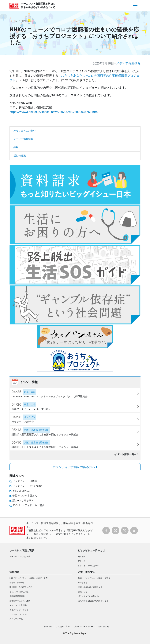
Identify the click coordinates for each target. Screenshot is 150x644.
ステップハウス (16, 619)
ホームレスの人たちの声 (20, 556)
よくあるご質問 (63, 626)
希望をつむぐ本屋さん (25, 496)
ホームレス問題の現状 (22, 550)
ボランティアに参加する (88, 596)
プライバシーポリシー (84, 626)
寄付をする (83, 583)
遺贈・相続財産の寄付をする (90, 587)
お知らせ (27, 21)
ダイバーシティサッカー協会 (28, 505)
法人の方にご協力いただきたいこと (93, 601)
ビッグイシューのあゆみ (88, 566)
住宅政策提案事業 (17, 596)
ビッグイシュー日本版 (25, 481)
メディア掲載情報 (128, 63)
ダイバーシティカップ (19, 610)
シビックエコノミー (18, 614)
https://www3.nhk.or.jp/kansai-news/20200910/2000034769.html (54, 112)
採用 (16, 147)
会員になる (83, 592)
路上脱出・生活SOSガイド (21, 587)
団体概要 (82, 556)
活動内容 (14, 572)
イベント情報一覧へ (126, 454)
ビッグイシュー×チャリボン (28, 486)
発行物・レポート (17, 583)
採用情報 (48, 626)
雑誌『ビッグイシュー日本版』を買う (94, 578)
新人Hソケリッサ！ (23, 500)
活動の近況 (20, 156)
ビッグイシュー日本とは (91, 550)
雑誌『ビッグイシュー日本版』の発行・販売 (28, 578)
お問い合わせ (103, 626)
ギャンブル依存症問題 (19, 592)
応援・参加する (86, 572)
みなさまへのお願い (25, 131)
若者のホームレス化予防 (20, 601)
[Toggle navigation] (135, 5)
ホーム (13, 21)
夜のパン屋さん (21, 491)
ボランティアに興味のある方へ (75, 467)
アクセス (82, 561)
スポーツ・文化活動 (18, 605)
